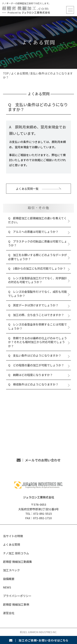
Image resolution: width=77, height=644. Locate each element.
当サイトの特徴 (13, 536)
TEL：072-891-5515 (38, 440)
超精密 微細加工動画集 (18, 562)
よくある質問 (20, 73)
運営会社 (9, 613)
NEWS (7, 587)
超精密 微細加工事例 (16, 604)
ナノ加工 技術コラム (16, 553)
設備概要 (9, 579)
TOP (6, 73)
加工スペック (11, 570)
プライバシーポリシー (17, 596)
